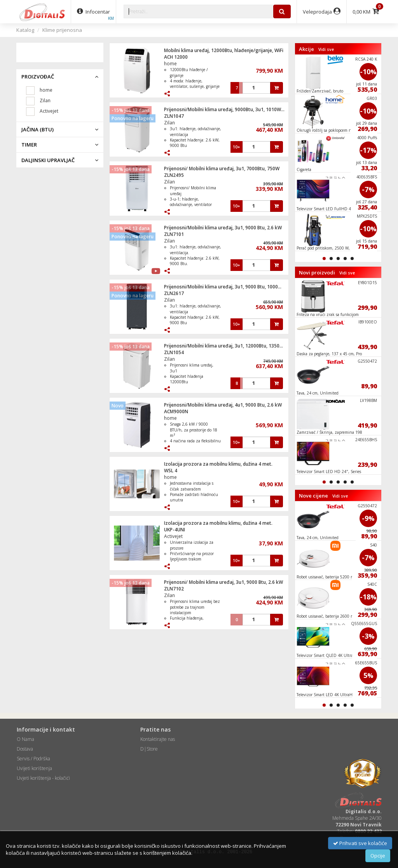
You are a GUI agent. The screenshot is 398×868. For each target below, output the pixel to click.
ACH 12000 (176, 57)
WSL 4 (171, 471)
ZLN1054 (174, 352)
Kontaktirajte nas (158, 739)
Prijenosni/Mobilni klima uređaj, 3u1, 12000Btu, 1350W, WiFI (230, 346)
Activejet (173, 536)
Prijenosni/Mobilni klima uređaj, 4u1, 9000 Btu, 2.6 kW (223, 405)
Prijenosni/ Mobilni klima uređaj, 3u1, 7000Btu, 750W (222, 169)
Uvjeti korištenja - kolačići (43, 778)
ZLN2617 (174, 293)
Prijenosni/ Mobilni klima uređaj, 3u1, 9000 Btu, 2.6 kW (223, 582)
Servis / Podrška (33, 759)
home (170, 64)
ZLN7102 (174, 589)
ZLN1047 (174, 116)
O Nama (25, 739)
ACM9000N (176, 411)
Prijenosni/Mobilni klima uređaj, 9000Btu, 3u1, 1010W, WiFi (228, 109)
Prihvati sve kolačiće (360, 843)
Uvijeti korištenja (34, 768)
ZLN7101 (174, 234)
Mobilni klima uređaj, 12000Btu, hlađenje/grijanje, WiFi (224, 50)
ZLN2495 (174, 175)
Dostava (25, 749)
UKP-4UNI (175, 530)
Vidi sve (326, 49)
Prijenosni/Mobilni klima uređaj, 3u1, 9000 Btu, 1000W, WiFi (229, 287)
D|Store (149, 749)
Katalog (25, 30)
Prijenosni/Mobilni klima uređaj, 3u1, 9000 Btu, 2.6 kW (223, 228)
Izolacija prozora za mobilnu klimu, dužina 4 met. (218, 464)
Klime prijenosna (62, 30)
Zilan (169, 123)
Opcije (378, 856)
